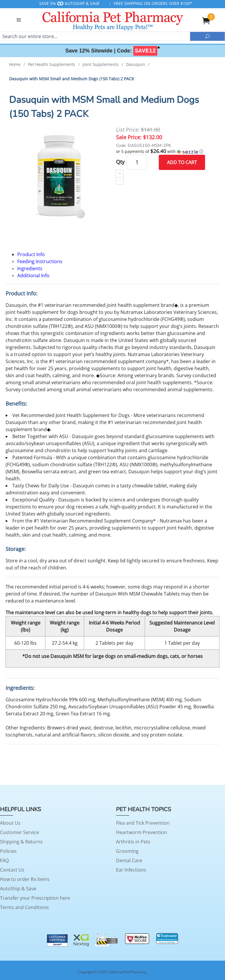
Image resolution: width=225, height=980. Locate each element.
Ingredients (30, 268)
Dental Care (129, 860)
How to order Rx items (25, 879)
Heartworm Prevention (142, 832)
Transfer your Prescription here (35, 898)
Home (15, 64)
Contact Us (12, 870)
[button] (166, 152)
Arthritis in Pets (133, 842)
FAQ (4, 860)
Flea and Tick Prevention (143, 823)
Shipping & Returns (21, 842)
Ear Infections (131, 870)
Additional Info (33, 275)
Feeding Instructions (40, 261)
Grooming (127, 851)
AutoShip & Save (18, 889)
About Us (10, 823)
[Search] (95, 36)
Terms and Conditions (24, 907)
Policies (8, 851)
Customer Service (19, 832)
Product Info (31, 254)
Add (182, 162)
